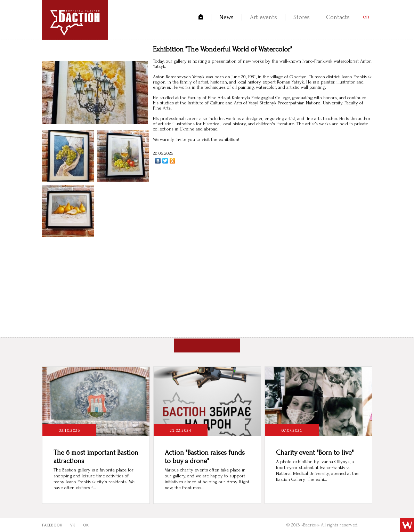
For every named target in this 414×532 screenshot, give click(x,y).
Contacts (338, 17)
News (226, 17)
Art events (263, 17)
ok (86, 525)
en (366, 17)
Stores (302, 17)
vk (73, 525)
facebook (52, 525)
